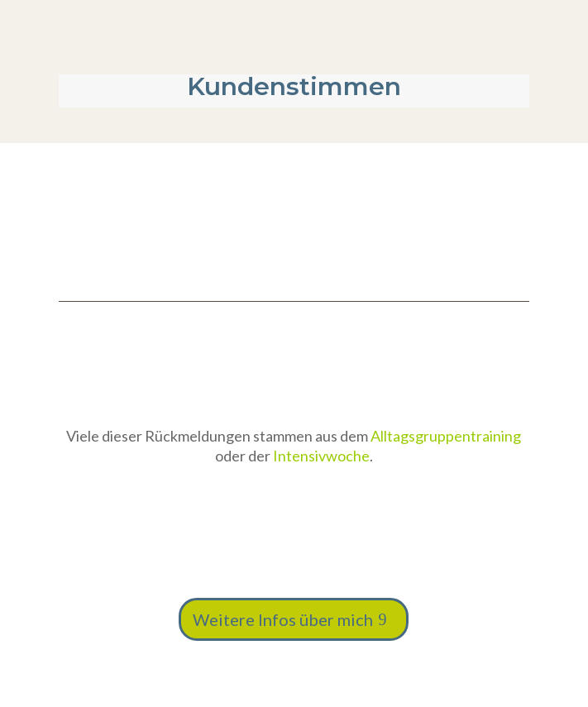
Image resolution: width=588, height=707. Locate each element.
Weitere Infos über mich (283, 619)
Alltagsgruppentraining (446, 436)
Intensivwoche (321, 456)
